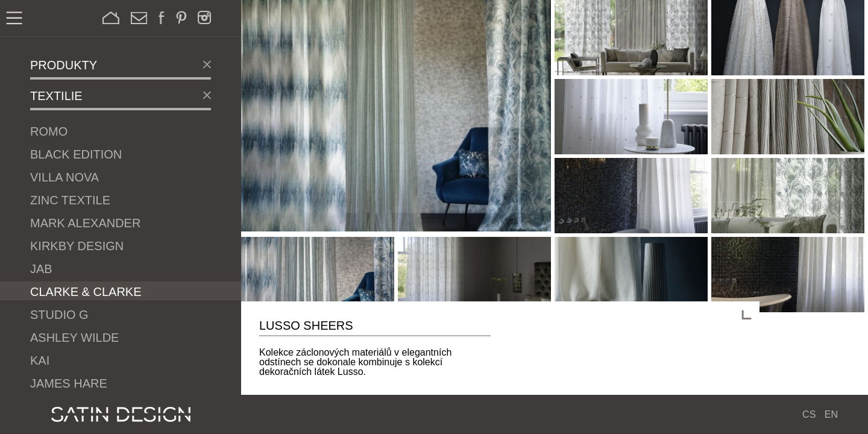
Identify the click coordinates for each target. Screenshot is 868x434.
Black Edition (76, 154)
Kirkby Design (77, 246)
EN (831, 414)
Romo (49, 131)
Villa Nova (64, 177)
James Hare (69, 383)
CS (809, 414)
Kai (40, 360)
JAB (41, 269)
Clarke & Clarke (86, 292)
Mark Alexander (85, 223)
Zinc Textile (70, 200)
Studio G (59, 315)
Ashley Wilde (74, 338)
